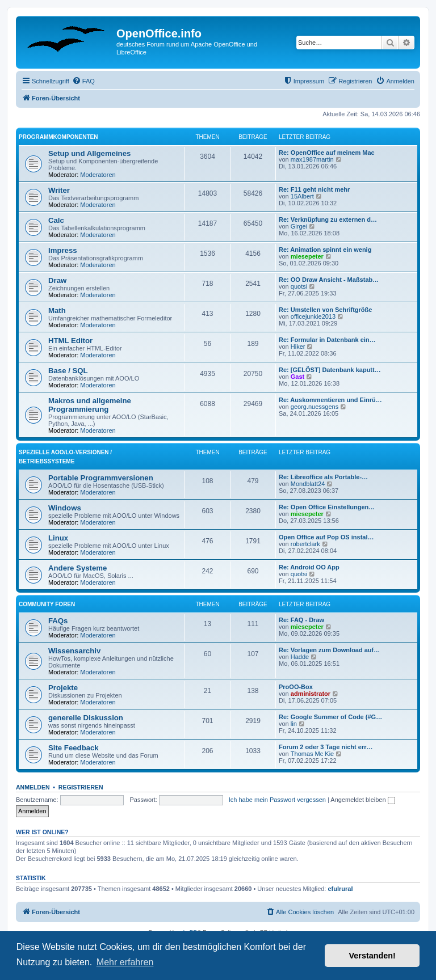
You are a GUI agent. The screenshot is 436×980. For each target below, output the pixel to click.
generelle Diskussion (86, 718)
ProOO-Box (296, 687)
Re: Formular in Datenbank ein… (327, 340)
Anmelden (33, 787)
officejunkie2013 (313, 316)
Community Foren (47, 604)
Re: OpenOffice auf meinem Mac (327, 153)
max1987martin (312, 159)
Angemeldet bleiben (362, 800)
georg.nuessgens (315, 407)
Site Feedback (74, 748)
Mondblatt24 (308, 484)
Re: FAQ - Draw (301, 620)
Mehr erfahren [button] (125, 962)
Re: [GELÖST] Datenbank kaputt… (330, 370)
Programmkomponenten (58, 137)
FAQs (58, 621)
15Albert (302, 196)
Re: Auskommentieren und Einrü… (330, 400)
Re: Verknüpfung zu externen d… (328, 219)
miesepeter (307, 256)
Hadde (300, 657)
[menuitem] (83, 81)
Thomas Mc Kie (312, 754)
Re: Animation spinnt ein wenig (325, 250)
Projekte (63, 688)
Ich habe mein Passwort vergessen (277, 800)
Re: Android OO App (309, 567)
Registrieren (81, 787)
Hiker (298, 347)
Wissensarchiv (74, 651)
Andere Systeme (77, 568)
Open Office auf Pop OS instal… (326, 537)
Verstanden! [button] (372, 956)
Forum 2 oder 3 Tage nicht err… (326, 747)
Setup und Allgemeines (89, 153)
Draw (57, 280)
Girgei (299, 226)
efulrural (341, 889)
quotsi (299, 286)
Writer (59, 190)
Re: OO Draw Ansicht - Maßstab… (329, 280)
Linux (58, 538)
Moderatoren (98, 175)
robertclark (305, 544)
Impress (63, 250)
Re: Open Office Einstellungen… (327, 507)
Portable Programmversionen (101, 478)
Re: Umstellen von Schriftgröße (325, 310)
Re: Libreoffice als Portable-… (323, 477)
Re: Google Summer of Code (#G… (330, 717)
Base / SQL (68, 371)
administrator (311, 694)
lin (294, 724)
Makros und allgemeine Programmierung (90, 405)
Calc (56, 220)
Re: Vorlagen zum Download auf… (329, 650)
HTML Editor (70, 341)
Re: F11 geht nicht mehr (314, 189)
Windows (65, 508)
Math (57, 311)
